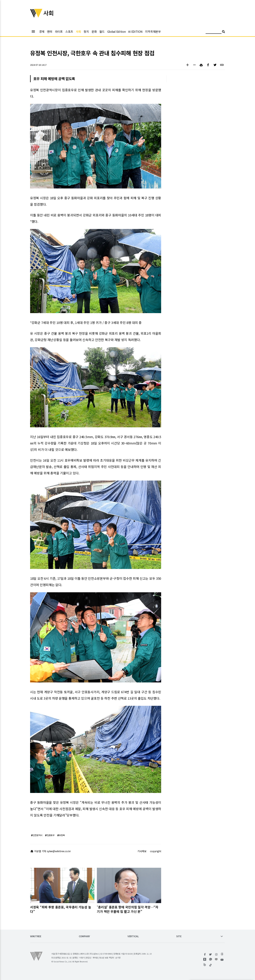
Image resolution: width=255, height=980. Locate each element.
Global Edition (117, 31)
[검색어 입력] (214, 32)
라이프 (59, 31)
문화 (94, 31)
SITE (179, 936)
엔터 (49, 31)
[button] (187, 65)
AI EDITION (135, 31)
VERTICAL (133, 936)
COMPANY (84, 936)
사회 (78, 31)
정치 (86, 31)
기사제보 (142, 851)
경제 (42, 31)
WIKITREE (36, 936)
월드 (102, 31)
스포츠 (69, 31)
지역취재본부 (153, 31)
